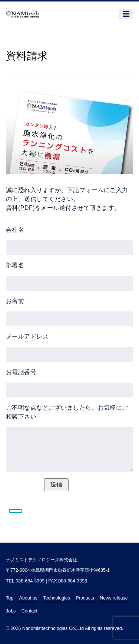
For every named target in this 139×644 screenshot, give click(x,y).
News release (114, 598)
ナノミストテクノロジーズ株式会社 (42, 560)
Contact (29, 611)
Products (85, 598)
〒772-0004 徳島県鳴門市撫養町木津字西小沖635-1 (58, 570)
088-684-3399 (30, 581)
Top (10, 598)
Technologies (57, 598)
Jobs (11, 611)
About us (28, 598)
